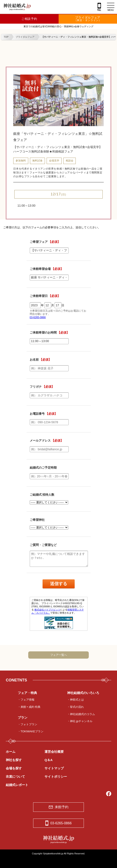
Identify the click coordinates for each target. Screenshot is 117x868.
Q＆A (49, 760)
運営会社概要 (54, 752)
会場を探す (14, 768)
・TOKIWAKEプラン (31, 731)
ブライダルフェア (88, 19)
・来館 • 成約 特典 (29, 707)
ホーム (11, 752)
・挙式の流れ (76, 707)
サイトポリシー (56, 777)
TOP (6, 37)
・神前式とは (76, 700)
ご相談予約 (29, 19)
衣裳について (15, 777)
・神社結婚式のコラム (81, 714)
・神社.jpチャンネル (80, 721)
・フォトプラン (27, 724)
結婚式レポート (17, 785)
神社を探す (14, 760)
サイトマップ (54, 768)
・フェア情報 (26, 700)
